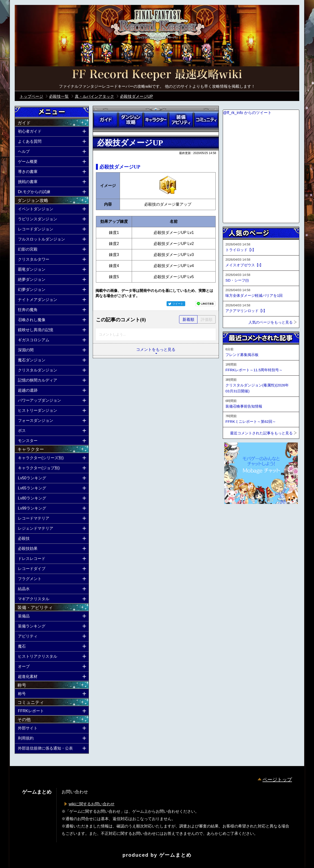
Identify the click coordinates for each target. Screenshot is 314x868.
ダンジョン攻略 (131, 120)
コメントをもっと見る (156, 349)
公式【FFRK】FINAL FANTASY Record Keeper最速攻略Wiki (157, 75)
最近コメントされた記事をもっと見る (261, 433)
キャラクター (156, 120)
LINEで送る (205, 304)
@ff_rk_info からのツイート (247, 113)
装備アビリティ (181, 120)
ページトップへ (235, 517)
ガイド (105, 120)
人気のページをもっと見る (271, 322)
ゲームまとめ (175, 855)
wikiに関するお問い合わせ (92, 804)
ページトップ (277, 780)
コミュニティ (206, 120)
